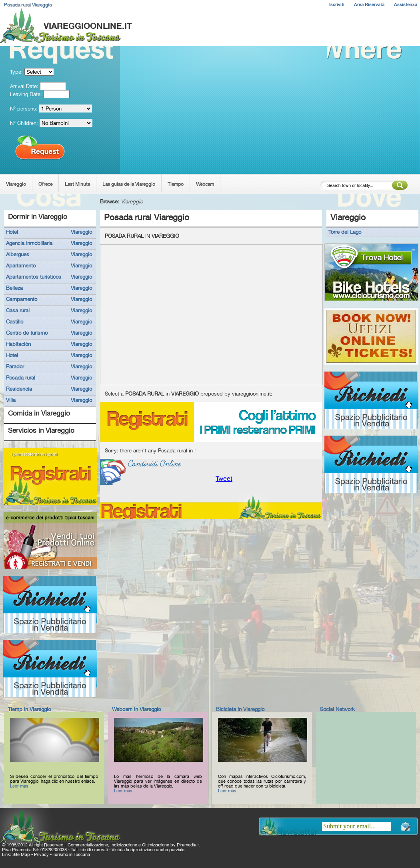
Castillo (15, 321)
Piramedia (187, 845)
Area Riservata (369, 5)
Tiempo (176, 184)
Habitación (18, 344)
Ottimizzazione (156, 845)
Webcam (205, 184)
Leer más (19, 786)
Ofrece (45, 184)
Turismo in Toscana (71, 854)
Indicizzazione (124, 845)
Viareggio (16, 184)
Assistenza (406, 5)
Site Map (21, 854)
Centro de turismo (27, 333)
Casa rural (18, 310)
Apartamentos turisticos (34, 277)
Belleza (14, 288)
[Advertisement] (275, 41)
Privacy (41, 854)
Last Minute (77, 184)
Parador (15, 366)
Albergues (18, 254)
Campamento (22, 299)
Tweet (224, 479)
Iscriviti (337, 5)
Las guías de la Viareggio (129, 184)
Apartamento (21, 265)
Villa (11, 400)
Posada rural (21, 378)
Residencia (19, 389)
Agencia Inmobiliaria (29, 243)
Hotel (12, 232)
